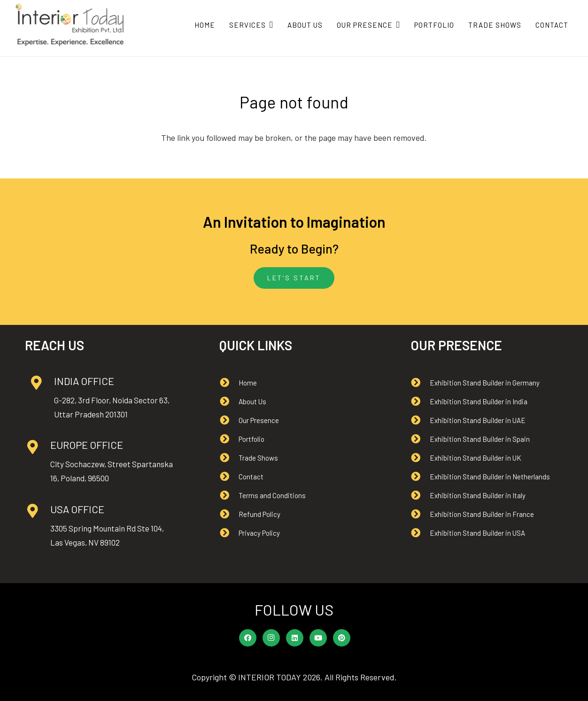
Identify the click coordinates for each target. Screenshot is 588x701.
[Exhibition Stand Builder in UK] (420, 458)
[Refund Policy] (229, 514)
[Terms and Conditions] (229, 495)
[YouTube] (318, 638)
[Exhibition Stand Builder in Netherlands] (420, 477)
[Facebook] (248, 638)
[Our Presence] (229, 420)
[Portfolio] (229, 439)
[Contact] (229, 477)
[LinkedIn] (295, 638)
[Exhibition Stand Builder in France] (420, 514)
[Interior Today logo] (70, 25)
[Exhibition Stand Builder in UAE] (420, 420)
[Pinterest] (342, 638)
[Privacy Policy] (229, 533)
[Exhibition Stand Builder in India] (420, 401)
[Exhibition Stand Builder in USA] (420, 533)
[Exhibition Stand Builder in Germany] (420, 383)
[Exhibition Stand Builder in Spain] (420, 439)
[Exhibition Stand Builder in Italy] (420, 495)
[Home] (229, 383)
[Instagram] (271, 638)
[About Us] (229, 401)
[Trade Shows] (229, 458)
